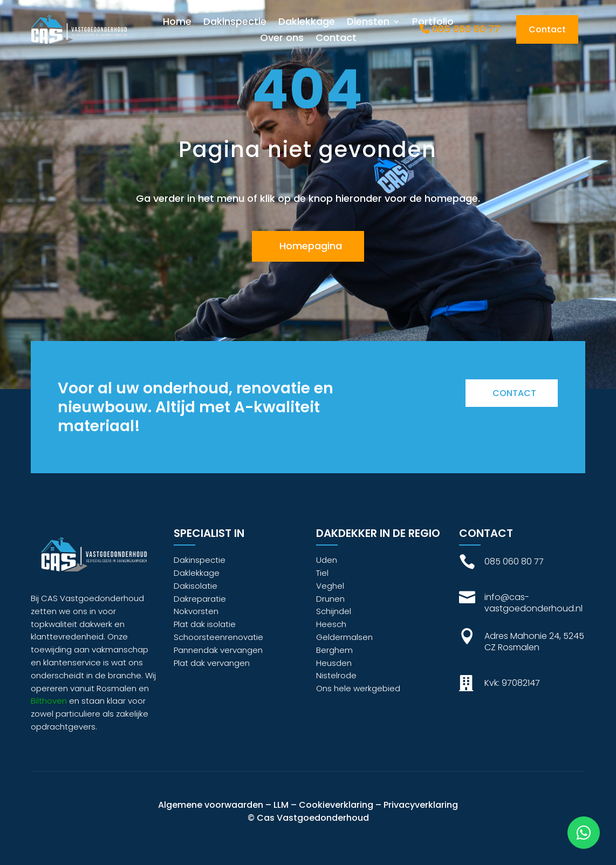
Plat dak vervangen (212, 663)
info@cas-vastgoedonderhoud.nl (533, 603)
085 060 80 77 (460, 29)
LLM (281, 805)
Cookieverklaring (336, 805)
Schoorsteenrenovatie (218, 637)
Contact (336, 39)
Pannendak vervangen (218, 650)
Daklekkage (307, 23)
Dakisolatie (196, 586)
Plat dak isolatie (205, 624)
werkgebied (377, 688)
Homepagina (311, 246)
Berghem (334, 650)
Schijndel (334, 611)
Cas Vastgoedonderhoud (313, 818)
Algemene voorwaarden (211, 805)
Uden (327, 560)
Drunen (330, 599)
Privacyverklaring (421, 805)
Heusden (334, 663)
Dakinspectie (235, 23)
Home (177, 23)
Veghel (330, 586)
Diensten (368, 23)
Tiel (322, 573)
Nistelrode (336, 675)
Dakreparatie (200, 599)
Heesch (331, 624)
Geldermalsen (344, 637)
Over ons (282, 39)
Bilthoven (49, 701)
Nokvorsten (196, 611)
